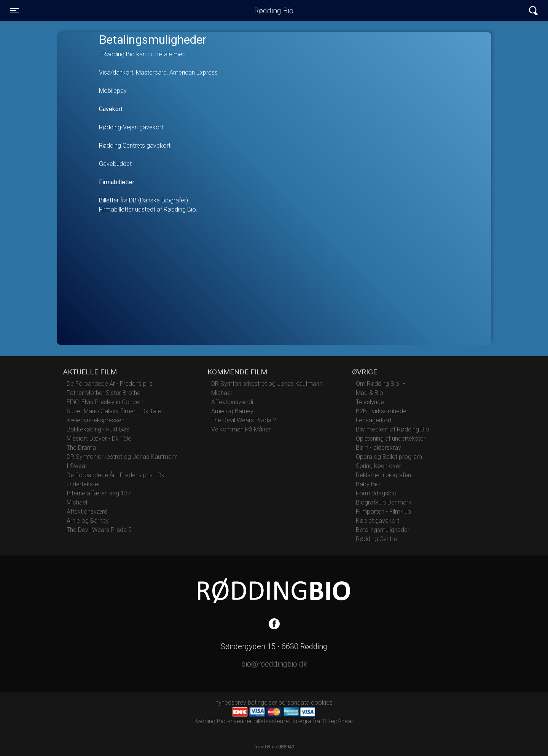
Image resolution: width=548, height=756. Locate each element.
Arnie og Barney (88, 521)
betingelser (262, 703)
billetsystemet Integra (282, 721)
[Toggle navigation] (14, 11)
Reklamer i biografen (383, 475)
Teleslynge (370, 402)
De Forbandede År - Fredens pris (110, 384)
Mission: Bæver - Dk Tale (99, 438)
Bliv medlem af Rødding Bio (393, 429)
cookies (322, 703)
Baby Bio (368, 484)
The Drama (81, 448)
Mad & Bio (370, 393)
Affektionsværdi (88, 512)
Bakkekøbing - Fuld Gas (98, 429)
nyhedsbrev (231, 703)
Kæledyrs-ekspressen (96, 420)
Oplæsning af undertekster (391, 438)
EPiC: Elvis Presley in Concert (105, 402)
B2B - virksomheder (382, 411)
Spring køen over (378, 466)
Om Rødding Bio (378, 384)
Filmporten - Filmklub (383, 512)
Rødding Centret (377, 539)
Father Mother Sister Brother (104, 393)
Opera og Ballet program (389, 457)
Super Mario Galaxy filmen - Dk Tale (114, 411)
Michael (77, 502)
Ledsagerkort (374, 420)
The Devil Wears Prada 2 (99, 530)
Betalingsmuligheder (383, 530)
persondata (294, 703)
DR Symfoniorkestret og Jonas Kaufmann (122, 457)
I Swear (77, 466)
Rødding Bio (274, 11)
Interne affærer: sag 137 (99, 493)
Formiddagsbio (376, 493)
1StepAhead (338, 721)
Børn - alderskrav (378, 448)
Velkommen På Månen (241, 429)
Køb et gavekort (378, 521)
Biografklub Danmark (384, 502)
